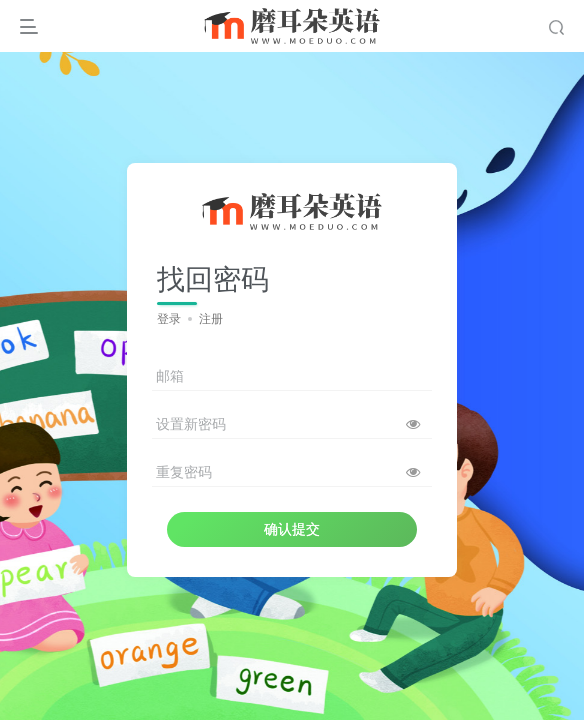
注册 (211, 319)
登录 (169, 319)
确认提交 (292, 529)
